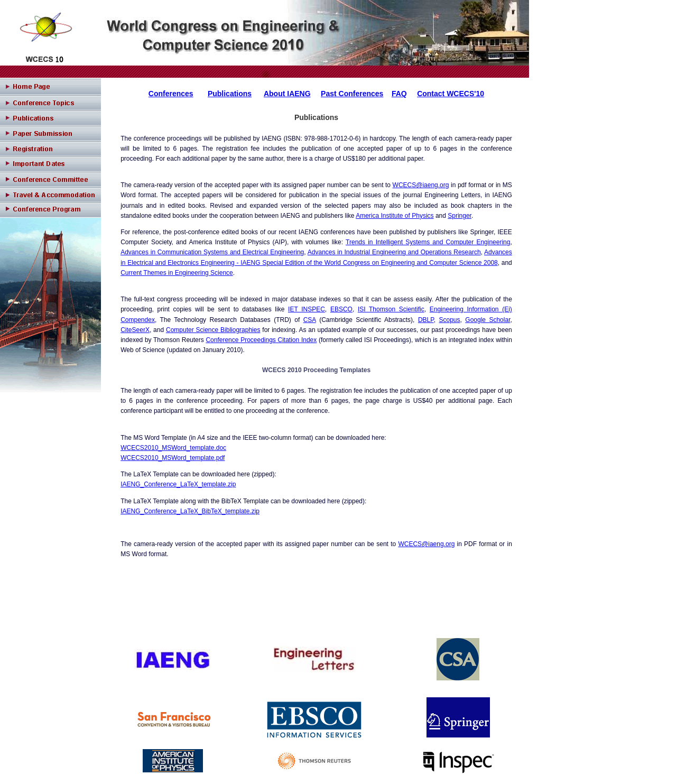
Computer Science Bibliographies (213, 330)
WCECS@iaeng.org (421, 185)
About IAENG (287, 94)
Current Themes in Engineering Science (177, 273)
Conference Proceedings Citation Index (261, 340)
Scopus (449, 320)
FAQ (399, 94)
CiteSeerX (135, 330)
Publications (230, 94)
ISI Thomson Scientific (391, 309)
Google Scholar (488, 320)
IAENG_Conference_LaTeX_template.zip (178, 484)
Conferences (171, 94)
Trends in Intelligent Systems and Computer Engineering (428, 242)
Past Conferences (352, 94)
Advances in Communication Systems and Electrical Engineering (212, 252)
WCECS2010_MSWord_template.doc (173, 448)
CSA (310, 320)
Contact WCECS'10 (451, 94)
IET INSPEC (307, 309)
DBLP (426, 320)
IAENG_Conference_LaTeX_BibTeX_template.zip (190, 511)
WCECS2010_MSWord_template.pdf (173, 458)
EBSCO (341, 309)
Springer (460, 216)
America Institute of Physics (395, 216)
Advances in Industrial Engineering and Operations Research (394, 252)
